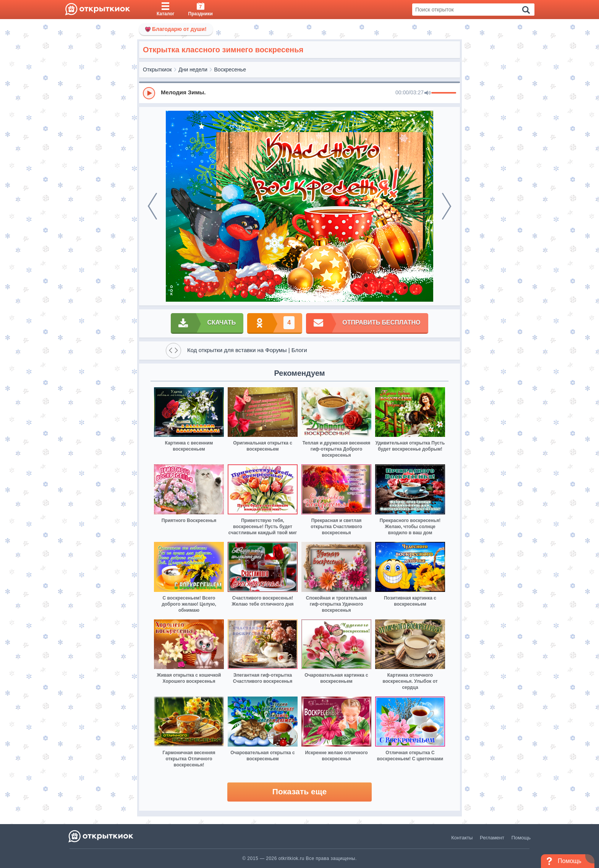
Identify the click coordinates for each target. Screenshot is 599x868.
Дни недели (193, 70)
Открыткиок (157, 70)
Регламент (492, 838)
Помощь (521, 838)
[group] (299, 93)
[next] (447, 206)
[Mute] (427, 93)
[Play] (149, 93)
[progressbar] (444, 93)
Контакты (462, 838)
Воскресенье (230, 70)
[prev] (152, 206)
